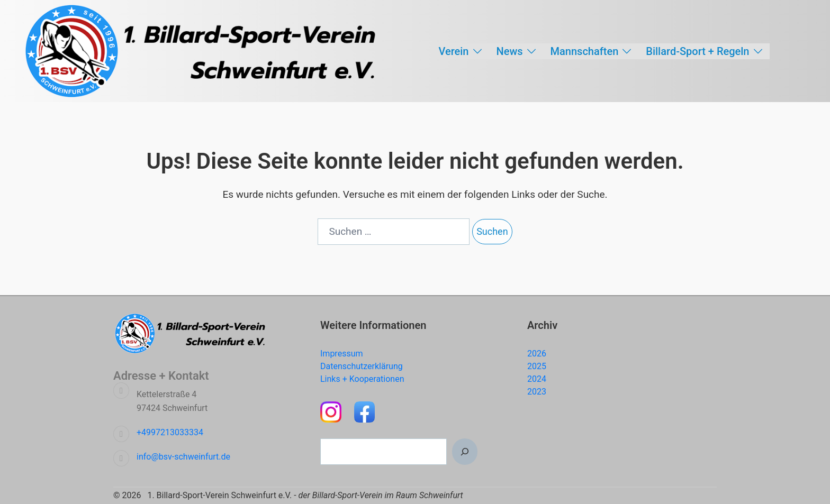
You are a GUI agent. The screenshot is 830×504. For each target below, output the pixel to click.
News (510, 51)
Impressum (342, 354)
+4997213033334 (170, 432)
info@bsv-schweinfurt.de (183, 457)
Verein (453, 51)
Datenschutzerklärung (362, 366)
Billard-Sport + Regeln (697, 51)
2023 (537, 392)
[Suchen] (465, 452)
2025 (537, 366)
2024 (537, 379)
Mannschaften (585, 51)
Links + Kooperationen (362, 379)
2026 (537, 354)
